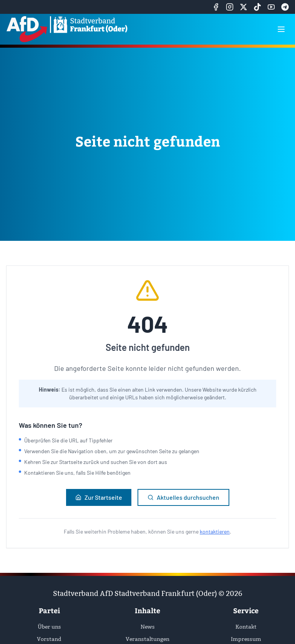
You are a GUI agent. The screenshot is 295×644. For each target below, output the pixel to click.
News (148, 627)
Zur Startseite (99, 497)
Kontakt (246, 627)
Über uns (49, 627)
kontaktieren (215, 531)
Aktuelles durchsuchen (183, 497)
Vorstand (49, 639)
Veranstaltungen (147, 639)
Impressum (246, 639)
